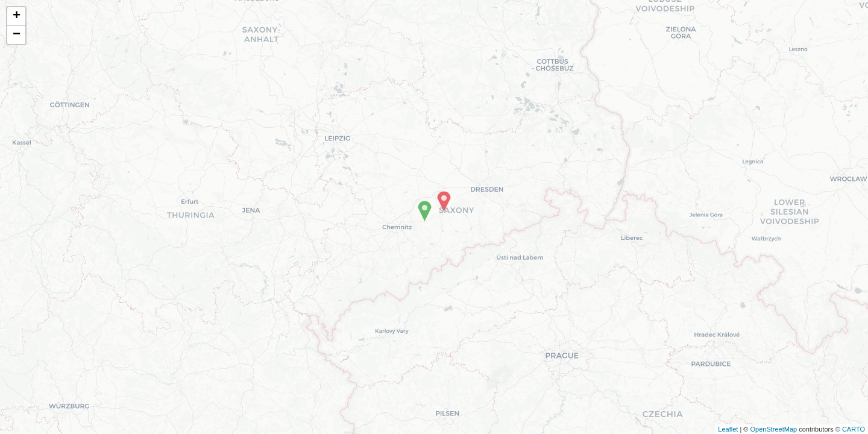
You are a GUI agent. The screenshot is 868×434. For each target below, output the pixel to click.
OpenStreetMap (773, 429)
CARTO (854, 429)
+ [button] (17, 16)
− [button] (17, 35)
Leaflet (728, 429)
